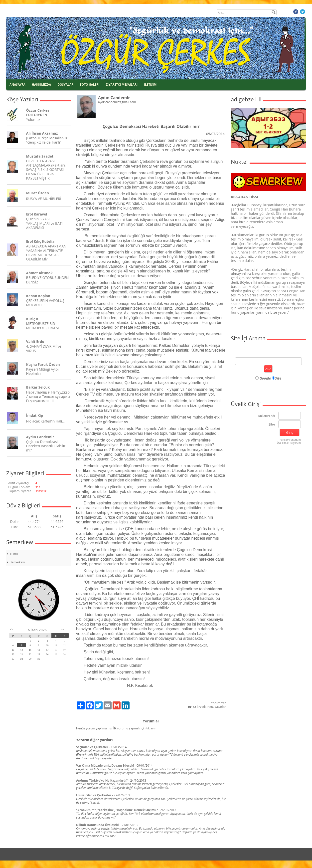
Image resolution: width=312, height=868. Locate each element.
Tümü (14, 554)
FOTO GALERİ (90, 85)
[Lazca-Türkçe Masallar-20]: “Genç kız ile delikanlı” (48, 140)
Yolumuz (33, 119)
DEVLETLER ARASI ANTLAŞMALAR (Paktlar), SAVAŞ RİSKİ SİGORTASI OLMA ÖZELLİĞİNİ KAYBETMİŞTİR (46, 170)
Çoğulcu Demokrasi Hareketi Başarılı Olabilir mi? (46, 446)
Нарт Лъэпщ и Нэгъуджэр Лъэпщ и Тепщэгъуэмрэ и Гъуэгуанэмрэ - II (48, 396)
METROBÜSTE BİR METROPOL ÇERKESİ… (44, 326)
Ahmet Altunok (39, 273)
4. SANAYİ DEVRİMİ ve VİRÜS (44, 348)
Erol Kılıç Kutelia (40, 241)
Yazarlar (220, 707)
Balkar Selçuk (38, 387)
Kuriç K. (33, 319)
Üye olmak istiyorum (289, 443)
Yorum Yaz (219, 703)
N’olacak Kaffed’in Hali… (46, 421)
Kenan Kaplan (38, 296)
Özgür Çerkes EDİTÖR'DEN (38, 112)
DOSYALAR (65, 85)
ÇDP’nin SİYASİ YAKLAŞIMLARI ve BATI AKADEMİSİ (44, 223)
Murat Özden (38, 193)
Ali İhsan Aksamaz (42, 133)
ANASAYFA (17, 85)
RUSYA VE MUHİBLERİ (44, 199)
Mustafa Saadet (40, 156)
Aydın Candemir (40, 437)
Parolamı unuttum (290, 440)
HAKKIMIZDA (42, 85)
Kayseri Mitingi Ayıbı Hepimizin (42, 371)
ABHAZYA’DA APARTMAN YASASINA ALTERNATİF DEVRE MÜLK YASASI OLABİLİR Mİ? (46, 253)
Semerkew (17, 562)
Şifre (272, 425)
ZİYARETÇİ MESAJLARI (122, 85)
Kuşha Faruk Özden (43, 364)
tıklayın (151, 728)
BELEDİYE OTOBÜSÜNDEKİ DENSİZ (48, 280)
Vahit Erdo (35, 341)
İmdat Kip (35, 415)
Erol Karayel (37, 214)
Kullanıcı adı (267, 416)
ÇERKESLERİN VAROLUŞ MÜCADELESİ (45, 303)
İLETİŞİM (150, 85)
